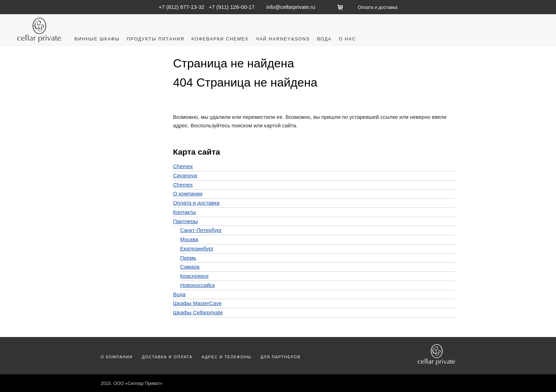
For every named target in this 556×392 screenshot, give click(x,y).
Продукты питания (155, 39)
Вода (324, 39)
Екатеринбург (197, 249)
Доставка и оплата (167, 357)
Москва (189, 239)
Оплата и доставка (377, 7)
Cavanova (185, 175)
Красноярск (194, 276)
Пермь (188, 258)
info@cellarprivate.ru (291, 7)
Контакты (185, 212)
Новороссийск (198, 285)
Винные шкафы (97, 39)
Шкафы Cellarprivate (198, 312)
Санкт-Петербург (201, 230)
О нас (347, 39)
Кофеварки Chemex (220, 39)
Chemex (183, 166)
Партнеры (185, 221)
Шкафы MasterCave (197, 303)
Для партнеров (281, 357)
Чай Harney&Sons (283, 39)
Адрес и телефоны (227, 357)
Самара (190, 267)
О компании (188, 194)
